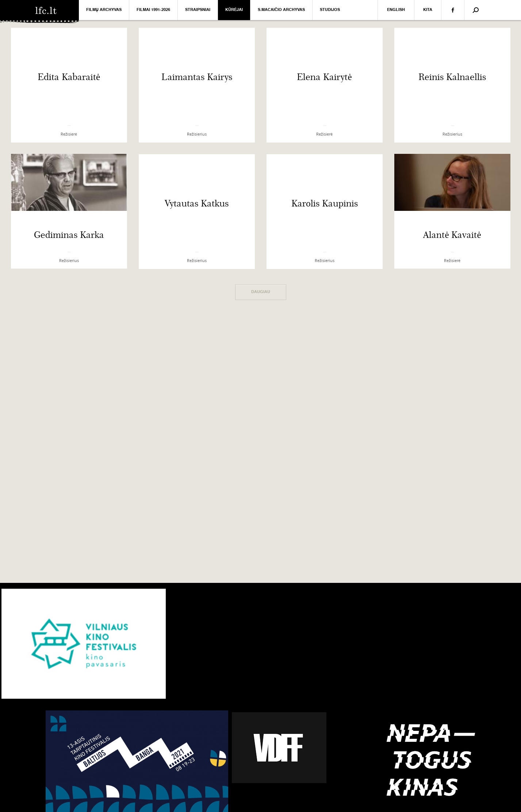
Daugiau (261, 292)
